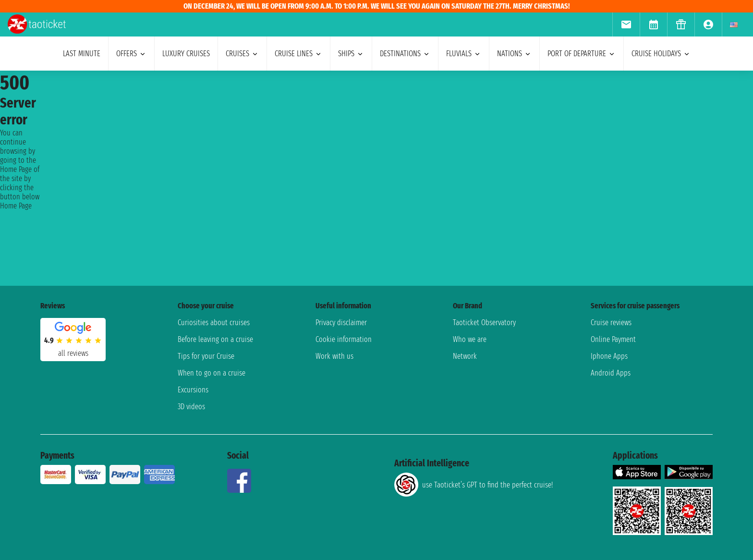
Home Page (16, 206)
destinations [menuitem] (405, 54)
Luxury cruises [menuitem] (186, 54)
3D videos (191, 407)
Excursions (193, 390)
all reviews (73, 353)
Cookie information (344, 339)
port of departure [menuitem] (582, 54)
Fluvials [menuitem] (464, 54)
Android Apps (611, 373)
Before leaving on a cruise (215, 339)
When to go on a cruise (212, 373)
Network (465, 356)
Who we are (470, 339)
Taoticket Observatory (484, 323)
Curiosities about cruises (214, 323)
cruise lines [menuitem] (298, 54)
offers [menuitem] (131, 54)
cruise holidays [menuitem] (661, 54)
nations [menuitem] (514, 54)
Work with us (334, 356)
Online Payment (613, 339)
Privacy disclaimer (341, 323)
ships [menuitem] (351, 54)
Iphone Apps (609, 356)
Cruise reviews (611, 323)
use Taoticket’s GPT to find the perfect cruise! (474, 485)
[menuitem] (626, 24)
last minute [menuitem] (82, 54)
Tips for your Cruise (206, 356)
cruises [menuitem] (242, 54)
